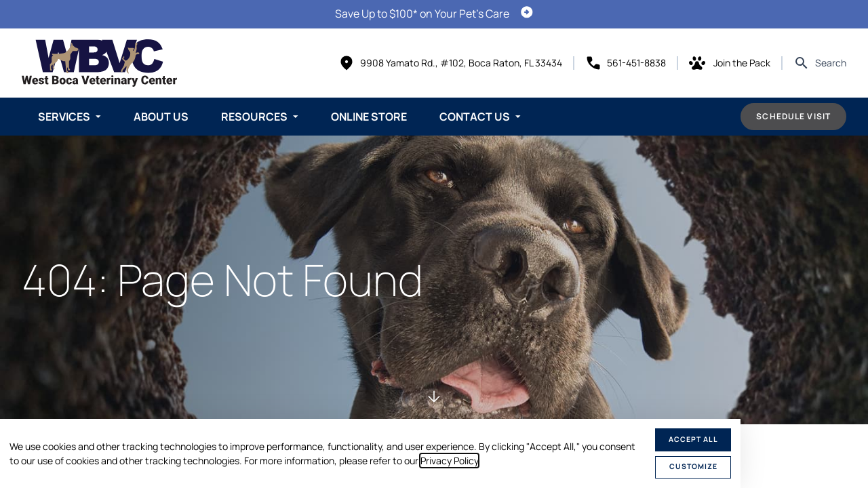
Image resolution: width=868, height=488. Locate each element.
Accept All (693, 439)
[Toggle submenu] (98, 117)
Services (64, 117)
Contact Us (475, 117)
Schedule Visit (793, 116)
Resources (254, 117)
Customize (693, 466)
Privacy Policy (449, 461)
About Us (161, 117)
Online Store (369, 117)
